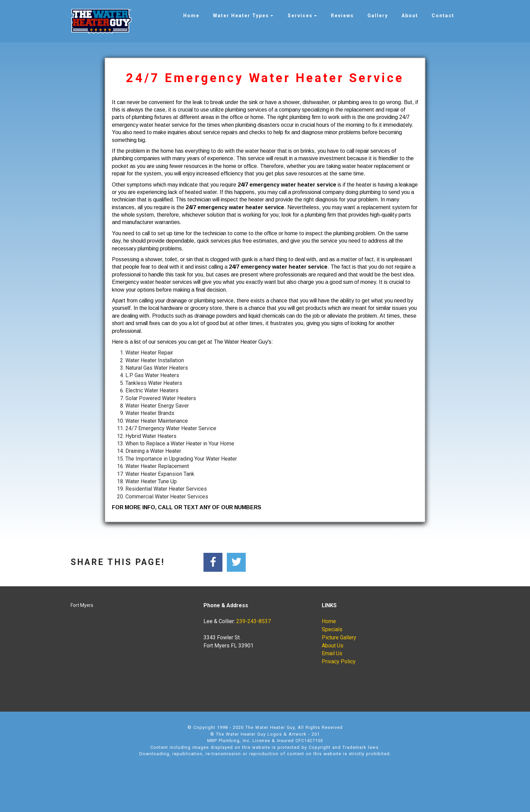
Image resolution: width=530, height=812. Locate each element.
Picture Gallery (339, 637)
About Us (333, 646)
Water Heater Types (241, 16)
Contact (443, 16)
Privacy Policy (339, 661)
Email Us (332, 653)
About (410, 16)
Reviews (342, 16)
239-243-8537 (254, 621)
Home (191, 16)
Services (300, 16)
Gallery (378, 16)
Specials (332, 629)
